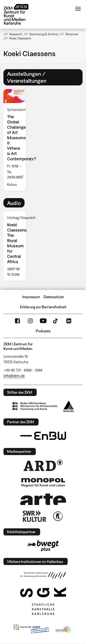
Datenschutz (54, 297)
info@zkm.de (14, 376)
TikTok (56, 321)
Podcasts (43, 331)
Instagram (30, 321)
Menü (78, 9)
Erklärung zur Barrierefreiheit (43, 307)
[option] (17, 140)
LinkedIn (69, 321)
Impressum (31, 297)
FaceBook (17, 321)
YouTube (43, 321)
